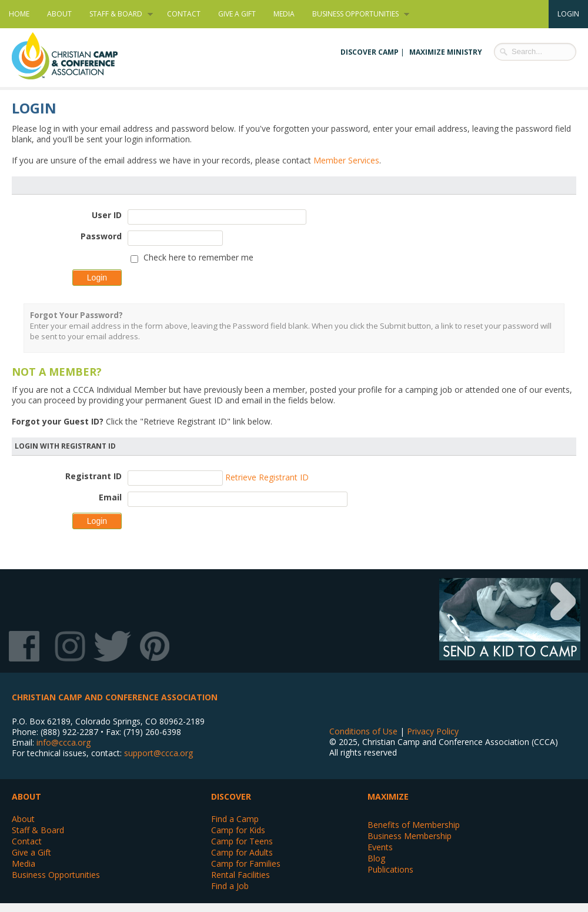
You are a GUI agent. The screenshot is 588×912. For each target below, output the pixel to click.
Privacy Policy (433, 731)
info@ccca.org (64, 742)
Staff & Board (117, 14)
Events (380, 847)
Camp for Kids (238, 830)
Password (101, 236)
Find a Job (230, 886)
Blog (376, 858)
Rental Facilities (240, 875)
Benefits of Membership (414, 825)
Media (284, 14)
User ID (107, 215)
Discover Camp (370, 52)
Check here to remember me (198, 257)
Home (19, 14)
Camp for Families (246, 863)
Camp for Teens (242, 841)
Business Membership (410, 836)
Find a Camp (235, 819)
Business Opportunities (356, 14)
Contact (184, 14)
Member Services (346, 160)
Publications (390, 869)
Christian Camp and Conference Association (76, 56)
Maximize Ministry (446, 52)
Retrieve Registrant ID (267, 477)
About (59, 14)
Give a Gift (237, 14)
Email (110, 497)
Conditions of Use (363, 731)
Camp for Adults (242, 852)
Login (568, 14)
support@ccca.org (158, 753)
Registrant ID (93, 476)
